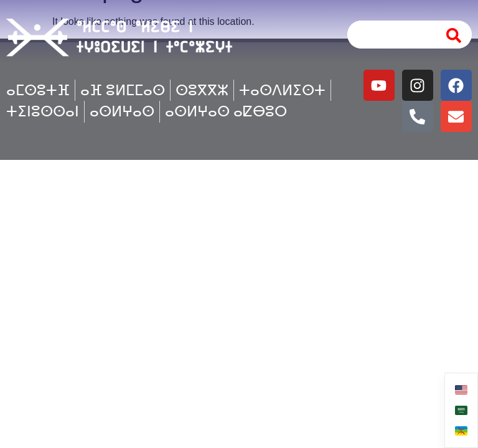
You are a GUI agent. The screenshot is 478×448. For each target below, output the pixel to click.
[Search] (454, 35)
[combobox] (390, 35)
